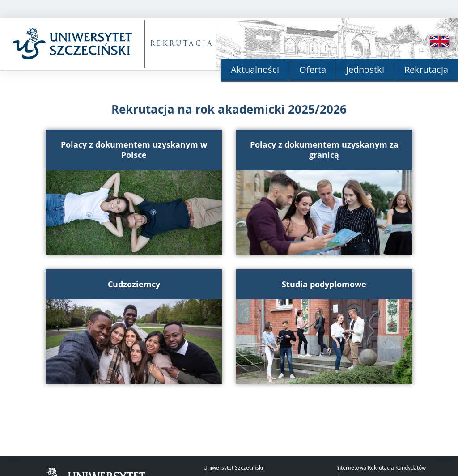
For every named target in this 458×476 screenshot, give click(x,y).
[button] (134, 192)
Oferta (313, 70)
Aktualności (255, 70)
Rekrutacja (426, 70)
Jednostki (365, 70)
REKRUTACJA (182, 44)
